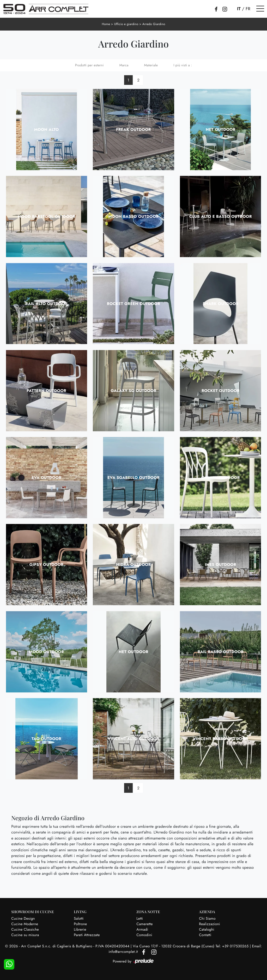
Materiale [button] (151, 65)
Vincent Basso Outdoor (220, 738)
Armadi (142, 929)
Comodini (144, 935)
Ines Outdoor (221, 565)
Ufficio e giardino (126, 24)
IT (239, 9)
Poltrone (80, 924)
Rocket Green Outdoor (133, 303)
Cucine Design (23, 918)
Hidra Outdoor (133, 565)
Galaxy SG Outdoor (133, 390)
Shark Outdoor (220, 303)
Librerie (80, 929)
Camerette (144, 924)
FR (248, 9)
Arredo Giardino (154, 24)
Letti (140, 918)
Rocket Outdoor (221, 390)
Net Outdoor (221, 129)
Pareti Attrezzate (87, 935)
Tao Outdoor (46, 738)
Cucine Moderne (25, 924)
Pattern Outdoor (46, 390)
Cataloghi (207, 929)
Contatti (205, 935)
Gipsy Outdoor (47, 565)
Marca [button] (124, 65)
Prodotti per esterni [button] (89, 65)
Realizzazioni (210, 924)
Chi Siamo (207, 918)
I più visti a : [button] (183, 65)
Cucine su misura (25, 935)
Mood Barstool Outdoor (47, 216)
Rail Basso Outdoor (221, 652)
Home (106, 24)
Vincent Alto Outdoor (133, 738)
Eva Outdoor (46, 477)
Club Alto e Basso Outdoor (221, 216)
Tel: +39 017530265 (233, 946)
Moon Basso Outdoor (134, 216)
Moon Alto (47, 129)
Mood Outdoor (46, 652)
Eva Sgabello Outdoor (133, 477)
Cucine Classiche (25, 929)
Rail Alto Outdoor (46, 303)
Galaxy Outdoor (221, 477)
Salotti (79, 918)
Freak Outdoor (133, 129)
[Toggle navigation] (260, 9)
